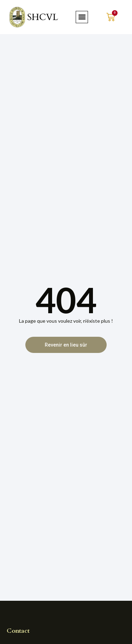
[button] (82, 17)
